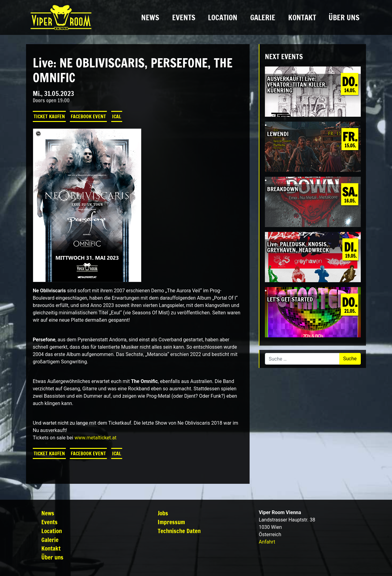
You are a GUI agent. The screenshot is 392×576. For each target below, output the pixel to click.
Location (223, 17)
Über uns (344, 17)
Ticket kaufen (49, 116)
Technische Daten (179, 531)
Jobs (163, 513)
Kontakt (302, 17)
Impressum (171, 522)
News (150, 17)
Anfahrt (267, 542)
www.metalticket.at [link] (95, 438)
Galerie (263, 17)
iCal (117, 116)
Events (184, 17)
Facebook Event (88, 116)
